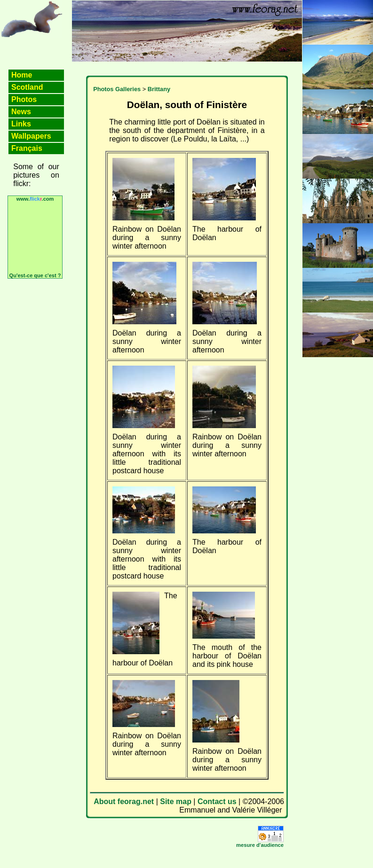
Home (22, 75)
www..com (35, 199)
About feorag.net (124, 802)
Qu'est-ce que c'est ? (35, 275)
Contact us (217, 802)
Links (21, 124)
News (21, 112)
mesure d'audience (260, 845)
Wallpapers (31, 136)
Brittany (159, 89)
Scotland (27, 87)
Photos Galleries (117, 89)
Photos (24, 99)
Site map (176, 802)
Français (27, 148)
